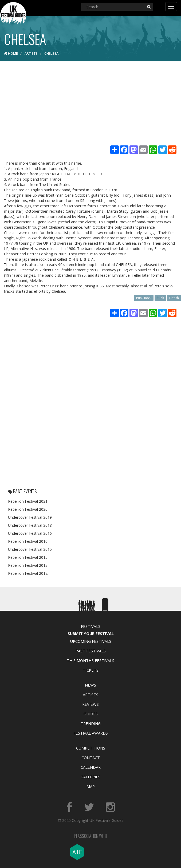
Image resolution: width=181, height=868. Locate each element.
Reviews (90, 704)
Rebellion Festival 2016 (28, 541)
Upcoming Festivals (91, 641)
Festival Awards (91, 733)
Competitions (91, 748)
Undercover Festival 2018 (30, 525)
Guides (91, 714)
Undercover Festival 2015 (30, 549)
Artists (90, 695)
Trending (91, 723)
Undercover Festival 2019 (30, 517)
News (90, 685)
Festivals (91, 626)
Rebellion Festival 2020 (28, 509)
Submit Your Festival (91, 633)
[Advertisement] (90, 104)
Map (91, 786)
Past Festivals (91, 651)
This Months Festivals (90, 660)
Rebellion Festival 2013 (28, 565)
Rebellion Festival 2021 (28, 501)
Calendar (91, 767)
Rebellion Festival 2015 (28, 557)
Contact (91, 758)
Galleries (90, 777)
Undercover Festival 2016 (30, 533)
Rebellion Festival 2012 (28, 573)
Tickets (91, 670)
